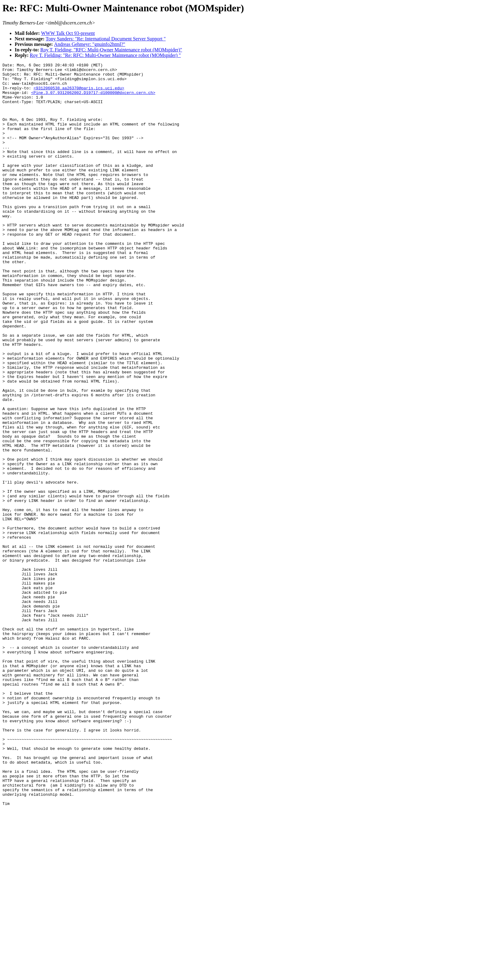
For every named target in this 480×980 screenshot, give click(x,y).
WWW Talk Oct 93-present (68, 33)
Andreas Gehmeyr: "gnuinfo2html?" (90, 44)
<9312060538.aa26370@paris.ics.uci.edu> (79, 93)
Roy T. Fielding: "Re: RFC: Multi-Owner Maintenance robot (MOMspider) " (105, 55)
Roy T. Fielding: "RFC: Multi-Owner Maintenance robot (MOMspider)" (111, 50)
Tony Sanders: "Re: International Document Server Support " (106, 39)
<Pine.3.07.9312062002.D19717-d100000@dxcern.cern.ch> (93, 99)
